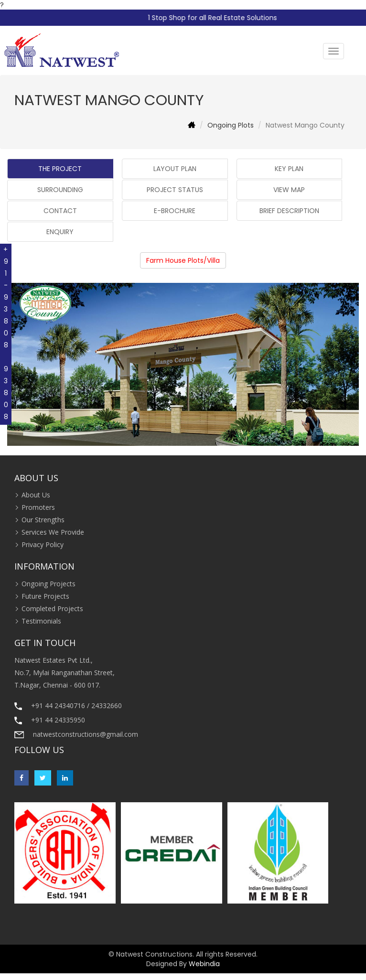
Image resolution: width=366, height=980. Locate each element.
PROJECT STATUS (175, 190)
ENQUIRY (60, 232)
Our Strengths (43, 520)
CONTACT (60, 211)
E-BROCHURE (175, 211)
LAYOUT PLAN (175, 169)
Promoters (38, 507)
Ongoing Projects (48, 584)
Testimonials (41, 621)
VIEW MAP (289, 190)
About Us (36, 495)
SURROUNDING (60, 190)
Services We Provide (53, 532)
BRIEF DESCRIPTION (289, 211)
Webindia (204, 964)
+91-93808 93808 (6, 334)
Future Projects (45, 596)
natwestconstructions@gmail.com (86, 734)
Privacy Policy (43, 544)
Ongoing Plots (231, 125)
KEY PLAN (289, 169)
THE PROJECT (60, 169)
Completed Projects (52, 608)
